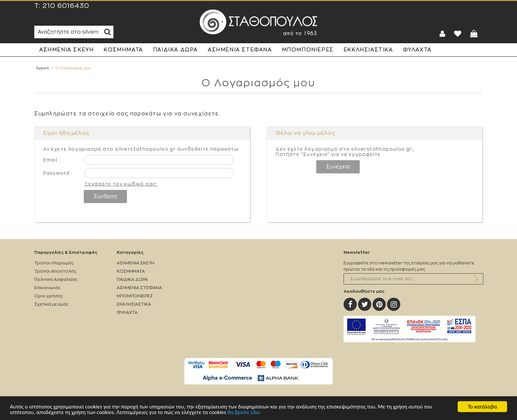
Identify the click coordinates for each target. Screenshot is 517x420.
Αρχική (42, 68)
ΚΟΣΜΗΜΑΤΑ (123, 50)
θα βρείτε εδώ (244, 413)
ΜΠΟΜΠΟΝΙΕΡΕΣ (308, 50)
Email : (52, 160)
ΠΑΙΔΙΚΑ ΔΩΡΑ (175, 50)
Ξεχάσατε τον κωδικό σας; (121, 184)
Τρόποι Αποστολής (55, 271)
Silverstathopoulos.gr (258, 22)
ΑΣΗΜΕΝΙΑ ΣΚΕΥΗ (66, 50)
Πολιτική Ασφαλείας (56, 279)
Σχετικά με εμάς (51, 304)
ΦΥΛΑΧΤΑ (417, 50)
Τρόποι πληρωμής (54, 263)
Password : (58, 173)
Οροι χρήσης (48, 296)
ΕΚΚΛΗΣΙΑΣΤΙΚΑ (368, 50)
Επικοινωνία (47, 288)
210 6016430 (66, 6)
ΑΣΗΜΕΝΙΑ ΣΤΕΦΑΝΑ (240, 50)
